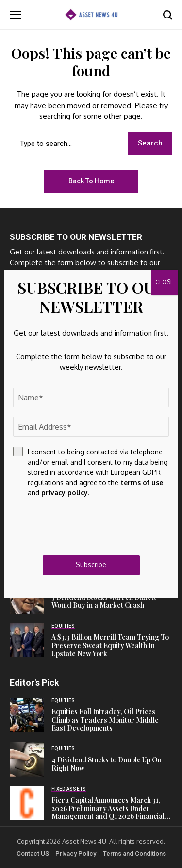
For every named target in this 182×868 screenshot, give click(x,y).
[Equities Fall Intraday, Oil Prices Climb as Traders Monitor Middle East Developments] (27, 715)
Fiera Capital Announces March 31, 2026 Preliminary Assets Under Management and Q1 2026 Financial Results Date (108, 812)
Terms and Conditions (134, 854)
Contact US (33, 854)
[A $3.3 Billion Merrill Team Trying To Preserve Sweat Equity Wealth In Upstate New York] (27, 640)
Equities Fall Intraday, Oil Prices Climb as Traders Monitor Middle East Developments (105, 720)
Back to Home (91, 181)
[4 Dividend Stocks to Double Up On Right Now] (27, 759)
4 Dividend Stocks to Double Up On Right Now (107, 764)
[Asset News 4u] (91, 14)
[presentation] (87, 526)
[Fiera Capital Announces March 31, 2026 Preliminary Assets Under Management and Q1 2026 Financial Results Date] (27, 803)
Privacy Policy (76, 854)
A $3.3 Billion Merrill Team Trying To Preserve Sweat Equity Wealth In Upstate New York (110, 645)
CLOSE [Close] (165, 282)
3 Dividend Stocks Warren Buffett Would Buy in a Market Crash (104, 601)
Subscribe (91, 565)
